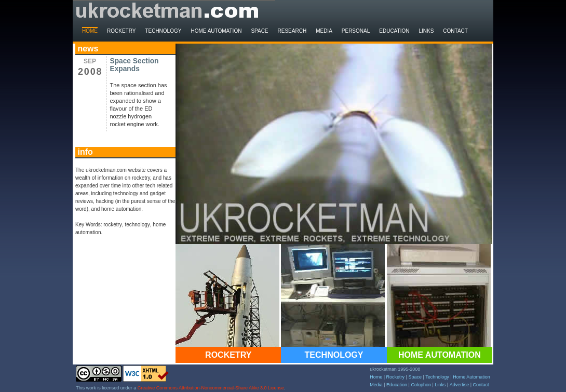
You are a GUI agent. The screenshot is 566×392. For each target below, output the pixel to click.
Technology (163, 31)
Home (90, 31)
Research (292, 31)
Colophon (421, 385)
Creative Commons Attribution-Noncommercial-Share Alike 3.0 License (211, 388)
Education (394, 31)
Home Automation (216, 31)
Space (259, 31)
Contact (455, 31)
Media (324, 31)
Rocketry (121, 31)
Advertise (460, 385)
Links (426, 31)
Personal (356, 31)
